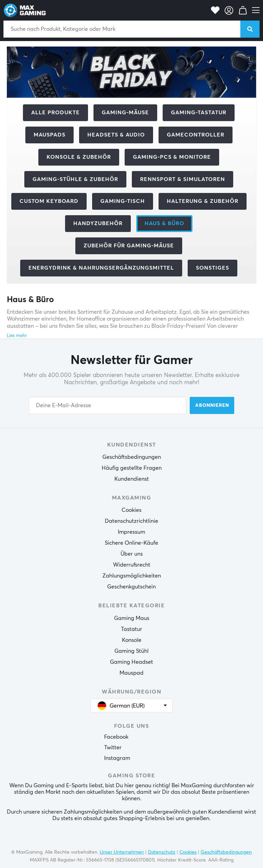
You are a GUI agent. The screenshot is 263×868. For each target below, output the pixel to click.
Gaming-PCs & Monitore (172, 157)
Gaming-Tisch (123, 201)
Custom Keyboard (49, 201)
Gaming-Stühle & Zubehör (75, 179)
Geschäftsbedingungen (132, 457)
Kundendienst (132, 479)
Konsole (132, 640)
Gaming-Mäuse (125, 113)
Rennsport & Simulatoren (183, 179)
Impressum (131, 532)
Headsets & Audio (116, 135)
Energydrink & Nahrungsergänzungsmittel (101, 268)
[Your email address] (108, 405)
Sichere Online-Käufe (131, 543)
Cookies (131, 510)
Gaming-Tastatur (199, 113)
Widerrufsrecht (132, 565)
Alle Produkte (55, 113)
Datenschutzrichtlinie (131, 521)
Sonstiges (212, 268)
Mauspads (49, 135)
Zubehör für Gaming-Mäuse (129, 246)
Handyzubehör (98, 223)
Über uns (132, 554)
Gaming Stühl (131, 651)
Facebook (116, 737)
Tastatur (131, 629)
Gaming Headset (131, 662)
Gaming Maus (132, 618)
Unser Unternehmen (122, 852)
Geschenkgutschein (131, 587)
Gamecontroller (196, 135)
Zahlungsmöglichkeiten (132, 576)
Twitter (113, 748)
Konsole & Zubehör (79, 157)
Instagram (117, 758)
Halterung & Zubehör (203, 201)
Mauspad (131, 673)
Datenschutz (162, 852)
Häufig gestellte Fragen (132, 468)
